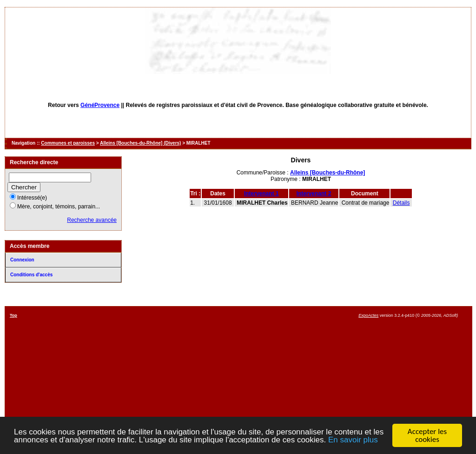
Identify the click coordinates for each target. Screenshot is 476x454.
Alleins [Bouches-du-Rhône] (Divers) (140, 143)
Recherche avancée (92, 220)
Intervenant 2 (314, 194)
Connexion (22, 260)
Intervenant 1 (261, 194)
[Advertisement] (270, 378)
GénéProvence (100, 105)
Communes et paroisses (68, 143)
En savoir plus (353, 440)
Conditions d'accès (31, 275)
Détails (401, 203)
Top (13, 315)
